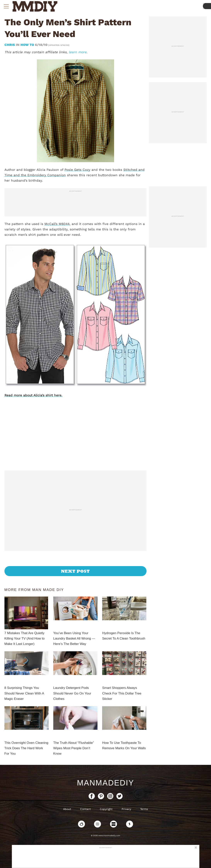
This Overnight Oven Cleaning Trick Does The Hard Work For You (26, 748)
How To (27, 45)
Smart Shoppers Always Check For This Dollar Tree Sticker (122, 693)
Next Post (75, 571)
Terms (144, 809)
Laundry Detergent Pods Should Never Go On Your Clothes (72, 693)
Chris (10, 45)
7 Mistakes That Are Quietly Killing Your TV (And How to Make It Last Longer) (25, 638)
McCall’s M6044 (57, 224)
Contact (85, 809)
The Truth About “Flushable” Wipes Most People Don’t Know (74, 748)
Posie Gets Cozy (77, 170)
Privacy (126, 809)
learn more (78, 52)
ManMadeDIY (105, 783)
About (67, 809)
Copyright (106, 809)
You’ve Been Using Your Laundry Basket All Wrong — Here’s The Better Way (74, 638)
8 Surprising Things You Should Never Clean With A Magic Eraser (24, 693)
